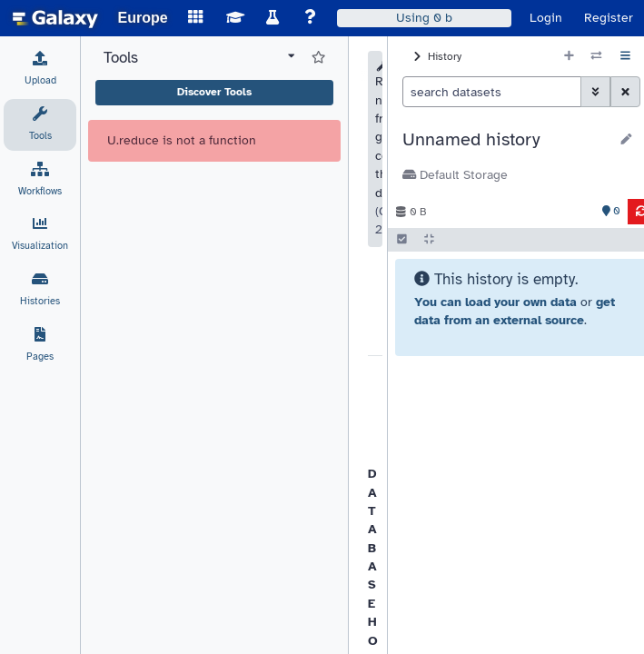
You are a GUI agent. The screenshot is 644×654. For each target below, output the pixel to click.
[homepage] (55, 18)
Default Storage (455, 175)
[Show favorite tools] (318, 58)
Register (609, 18)
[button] (505, 140)
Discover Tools (214, 92)
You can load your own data (495, 302)
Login (546, 18)
